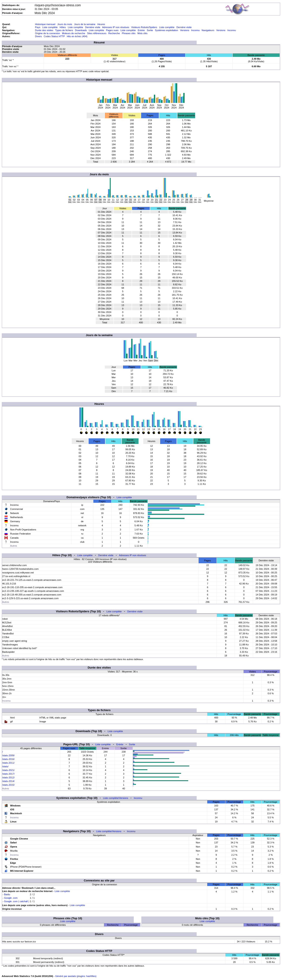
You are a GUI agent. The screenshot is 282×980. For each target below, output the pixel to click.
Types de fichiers (64, 30)
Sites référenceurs (97, 33)
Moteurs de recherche (74, 33)
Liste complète (50, 27)
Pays (38, 27)
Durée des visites (44, 30)
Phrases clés (129, 33)
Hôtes (63, 27)
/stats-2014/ (8, 781)
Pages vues (112, 30)
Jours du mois (65, 24)
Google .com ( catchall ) (17, 901)
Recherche (114, 33)
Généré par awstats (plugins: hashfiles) (76, 976)
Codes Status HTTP (54, 36)
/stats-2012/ (8, 777)
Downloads (81, 30)
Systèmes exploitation (166, 30)
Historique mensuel (45, 24)
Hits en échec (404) (77, 36)
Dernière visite (93, 27)
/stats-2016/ (8, 759)
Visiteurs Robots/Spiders (144, 27)
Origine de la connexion (48, 33)
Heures (101, 24)
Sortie (150, 30)
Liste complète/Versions (116, 798)
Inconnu (195, 30)
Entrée (141, 30)
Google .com (11, 898)
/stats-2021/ (8, 770)
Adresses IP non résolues (116, 27)
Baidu (7, 894)
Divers (38, 36)
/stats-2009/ (8, 755)
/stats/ (5, 766)
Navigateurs (208, 30)
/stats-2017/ (8, 774)
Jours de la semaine (85, 24)
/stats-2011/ (8, 763)
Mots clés (142, 33)
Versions (185, 30)
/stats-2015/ (8, 785)
